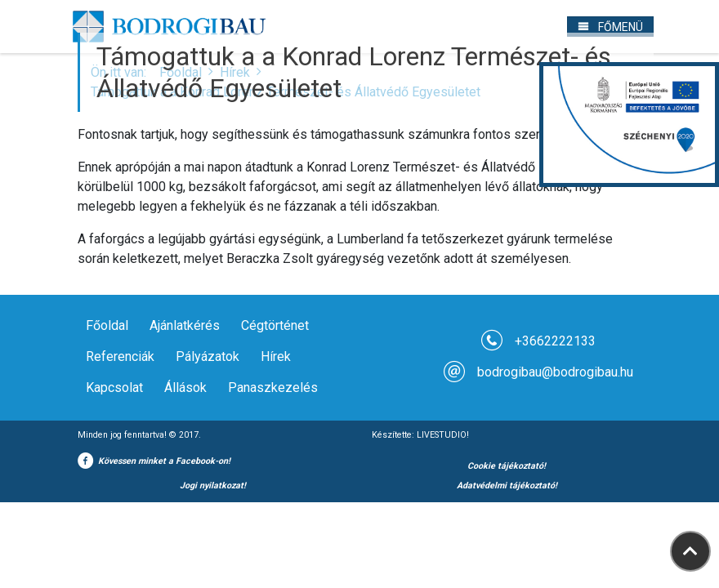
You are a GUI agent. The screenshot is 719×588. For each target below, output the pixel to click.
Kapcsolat (114, 388)
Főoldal (107, 325)
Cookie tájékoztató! (507, 466)
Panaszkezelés (273, 388)
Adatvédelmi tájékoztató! (507, 486)
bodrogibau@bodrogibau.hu (555, 372)
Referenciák (120, 356)
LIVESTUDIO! (443, 435)
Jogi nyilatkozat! (213, 486)
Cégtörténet (275, 325)
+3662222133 (555, 341)
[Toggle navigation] (610, 27)
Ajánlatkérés (185, 325)
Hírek (276, 356)
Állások (185, 388)
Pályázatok (208, 356)
